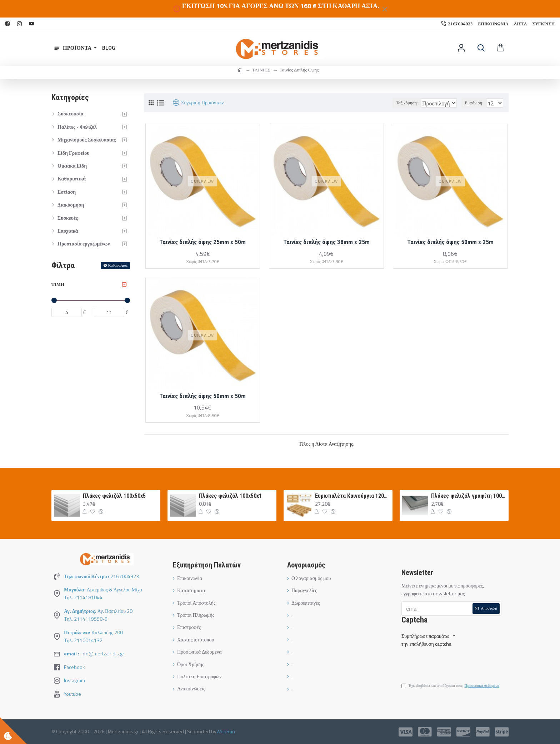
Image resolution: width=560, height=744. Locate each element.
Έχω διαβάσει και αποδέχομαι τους (451, 687)
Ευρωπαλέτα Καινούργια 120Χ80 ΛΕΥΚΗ (352, 496)
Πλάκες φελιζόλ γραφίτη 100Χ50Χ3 (469, 496)
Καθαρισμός (118, 265)
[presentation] (451, 661)
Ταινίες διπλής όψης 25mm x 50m (202, 242)
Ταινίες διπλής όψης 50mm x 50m (202, 396)
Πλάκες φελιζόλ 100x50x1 (230, 496)
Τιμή (58, 284)
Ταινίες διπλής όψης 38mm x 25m (326, 242)
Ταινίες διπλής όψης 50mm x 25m (450, 242)
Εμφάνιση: (476, 103)
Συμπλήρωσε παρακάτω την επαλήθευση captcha (426, 638)
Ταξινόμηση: (389, 103)
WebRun (226, 731)
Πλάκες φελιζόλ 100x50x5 (114, 496)
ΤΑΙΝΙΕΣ (261, 70)
